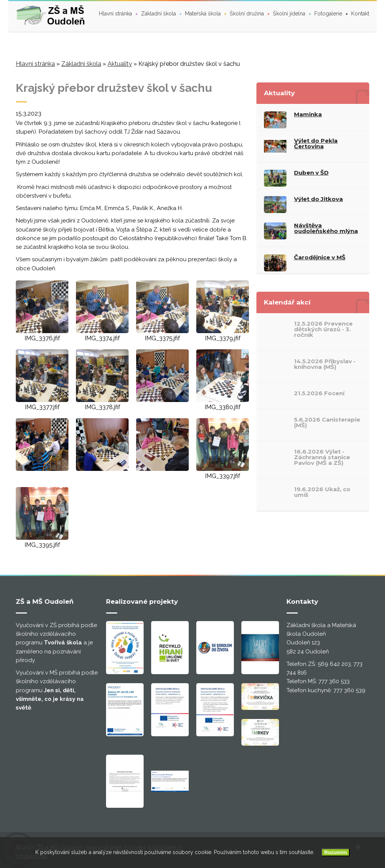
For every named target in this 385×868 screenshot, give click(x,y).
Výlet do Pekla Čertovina (316, 143)
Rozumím (336, 852)
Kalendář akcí (287, 302)
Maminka (308, 114)
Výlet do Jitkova (318, 199)
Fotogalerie (328, 14)
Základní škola (158, 14)
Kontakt (360, 14)
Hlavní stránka (115, 14)
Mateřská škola (203, 14)
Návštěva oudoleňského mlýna (326, 228)
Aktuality (120, 64)
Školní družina (247, 14)
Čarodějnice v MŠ (320, 257)
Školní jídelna (289, 14)
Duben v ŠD (311, 173)
